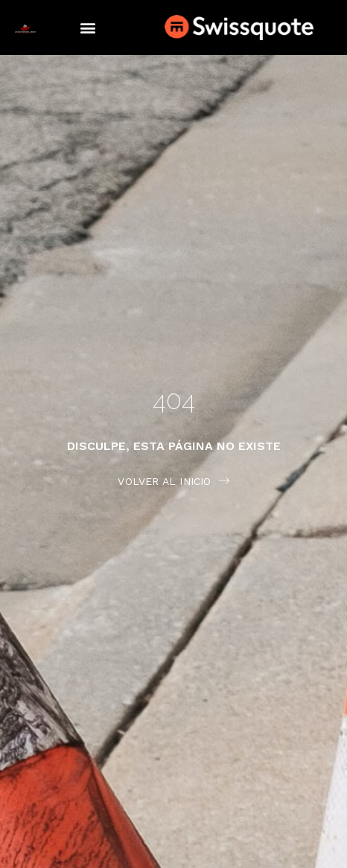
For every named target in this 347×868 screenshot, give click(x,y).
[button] (87, 28)
